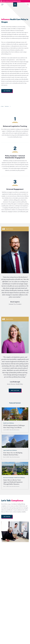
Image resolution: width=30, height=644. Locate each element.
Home (2, 106)
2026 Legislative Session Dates (11, 1)
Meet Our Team (15, 390)
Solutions (7, 106)
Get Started (7, 91)
